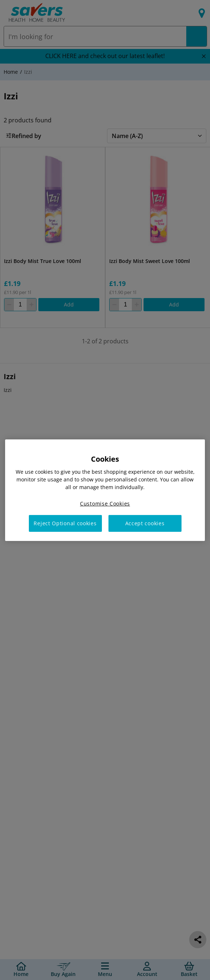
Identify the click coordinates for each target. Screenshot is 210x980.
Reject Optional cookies (65, 523)
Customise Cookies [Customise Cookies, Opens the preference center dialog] (105, 503)
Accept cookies (145, 523)
